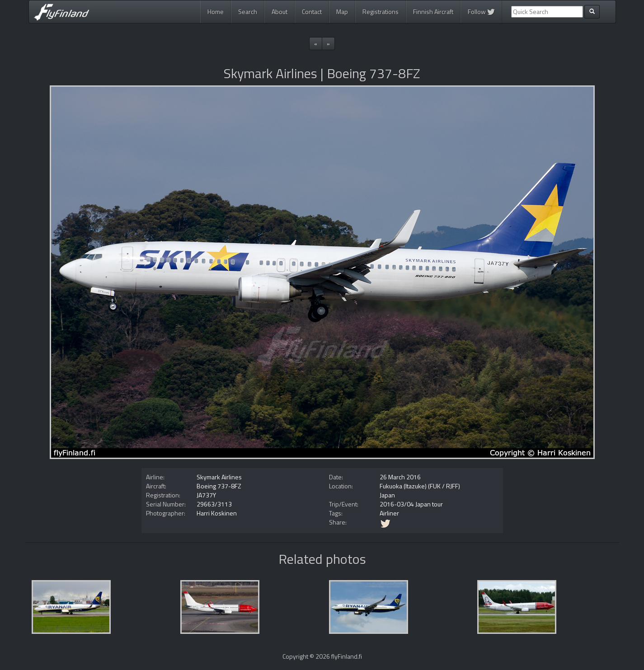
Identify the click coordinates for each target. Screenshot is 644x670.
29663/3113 (214, 504)
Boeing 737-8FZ (219, 486)
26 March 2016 (400, 477)
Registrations (381, 12)
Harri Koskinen (217, 513)
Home (216, 12)
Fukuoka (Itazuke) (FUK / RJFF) (420, 486)
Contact (312, 12)
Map (342, 12)
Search (248, 12)
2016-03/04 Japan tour (411, 504)
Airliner (389, 513)
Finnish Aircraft (433, 12)
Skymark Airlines (219, 477)
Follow (481, 12)
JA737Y (206, 495)
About (280, 12)
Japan (387, 495)
